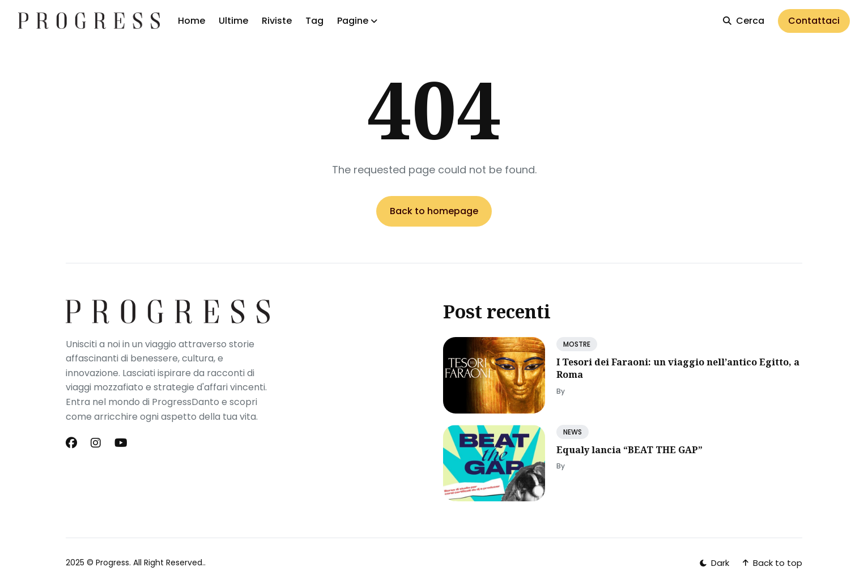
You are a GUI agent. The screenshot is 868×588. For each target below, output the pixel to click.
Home (192, 21)
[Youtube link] (121, 443)
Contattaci (814, 21)
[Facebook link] (73, 443)
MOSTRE (577, 344)
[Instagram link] (96, 443)
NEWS (573, 432)
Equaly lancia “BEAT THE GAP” (629, 450)
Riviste (277, 21)
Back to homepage (434, 211)
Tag (314, 21)
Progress (112, 563)
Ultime (233, 21)
